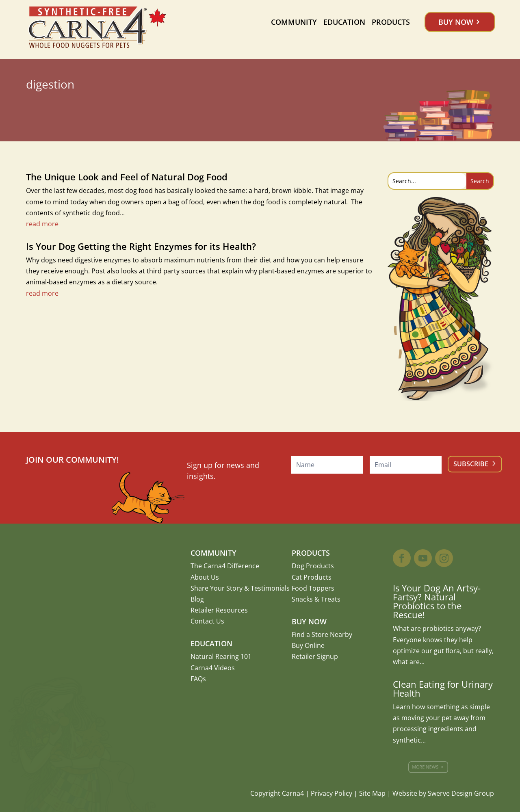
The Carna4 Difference (225, 566)
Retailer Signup (315, 656)
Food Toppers (313, 588)
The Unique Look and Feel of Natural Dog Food (127, 177)
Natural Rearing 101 (221, 656)
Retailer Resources (219, 610)
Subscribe (471, 464)
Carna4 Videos (213, 668)
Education (344, 22)
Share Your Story (217, 588)
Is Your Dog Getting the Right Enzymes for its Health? (141, 246)
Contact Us (207, 621)
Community (294, 22)
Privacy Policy (331, 793)
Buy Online (308, 645)
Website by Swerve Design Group (443, 793)
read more (42, 224)
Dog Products (313, 566)
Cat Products (312, 577)
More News (428, 767)
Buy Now (456, 22)
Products (391, 22)
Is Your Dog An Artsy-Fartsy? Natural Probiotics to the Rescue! (437, 601)
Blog (197, 599)
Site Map (372, 793)
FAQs (198, 679)
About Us (205, 577)
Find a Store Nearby (322, 634)
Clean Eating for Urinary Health (443, 689)
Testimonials (270, 588)
